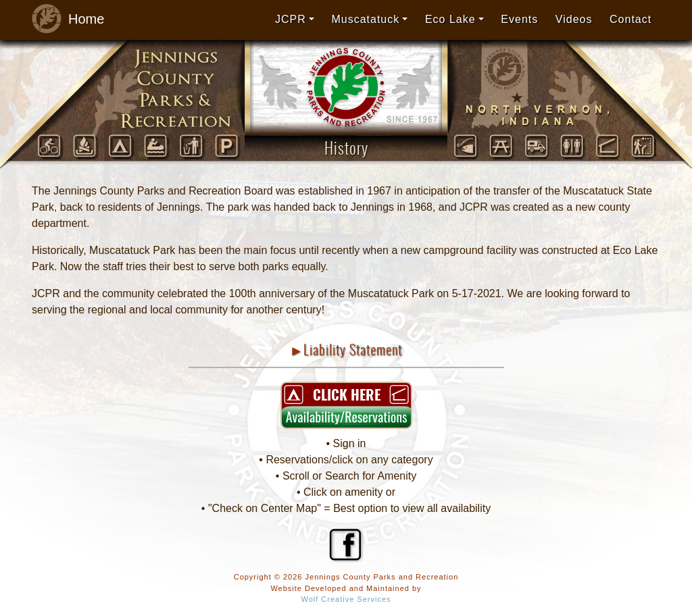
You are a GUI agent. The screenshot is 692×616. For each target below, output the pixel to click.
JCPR (291, 19)
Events (519, 19)
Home (64, 20)
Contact (631, 19)
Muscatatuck (365, 19)
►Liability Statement (346, 350)
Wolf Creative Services (346, 599)
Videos (574, 19)
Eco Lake (450, 19)
